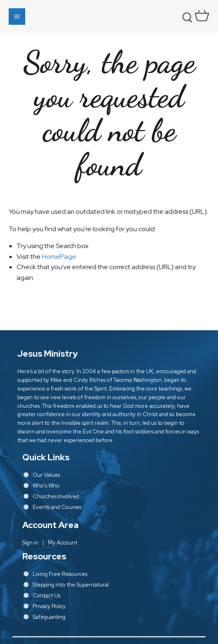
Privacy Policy (49, 606)
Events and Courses (57, 507)
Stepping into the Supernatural (71, 585)
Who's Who (46, 486)
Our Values (46, 475)
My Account (63, 543)
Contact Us (47, 595)
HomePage (59, 257)
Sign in (30, 543)
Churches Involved (56, 496)
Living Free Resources (60, 574)
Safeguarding (49, 617)
